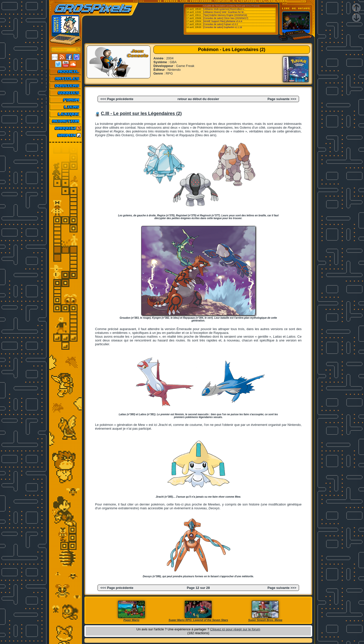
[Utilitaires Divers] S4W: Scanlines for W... (224, 12)
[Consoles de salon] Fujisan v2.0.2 (221, 24)
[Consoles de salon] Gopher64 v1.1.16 (223, 27)
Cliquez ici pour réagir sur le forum (235, 629)
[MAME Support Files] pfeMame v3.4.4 (223, 21)
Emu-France (253, 6)
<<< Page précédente (117, 99)
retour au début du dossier (198, 99)
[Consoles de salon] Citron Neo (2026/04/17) (226, 18)
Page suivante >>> (282, 99)
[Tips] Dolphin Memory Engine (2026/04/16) (225, 15)
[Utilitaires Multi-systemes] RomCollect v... (224, 9)
